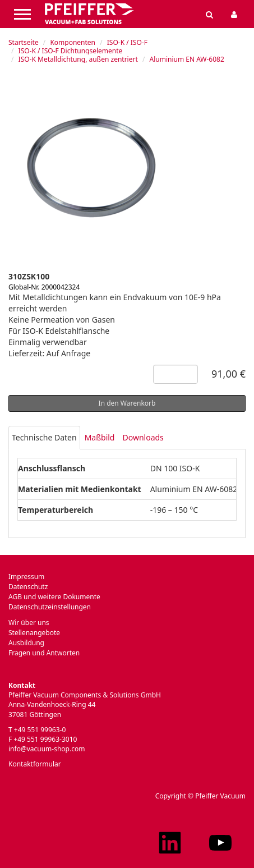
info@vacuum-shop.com (47, 749)
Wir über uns (29, 623)
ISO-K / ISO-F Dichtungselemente (71, 51)
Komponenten (73, 42)
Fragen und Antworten (44, 653)
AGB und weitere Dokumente (54, 597)
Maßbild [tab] (100, 437)
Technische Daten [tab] (44, 437)
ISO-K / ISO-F (127, 42)
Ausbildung (26, 643)
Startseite (24, 42)
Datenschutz (28, 587)
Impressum (26, 577)
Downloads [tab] (143, 437)
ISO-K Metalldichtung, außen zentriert (78, 59)
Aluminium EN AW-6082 (186, 59)
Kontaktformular (35, 764)
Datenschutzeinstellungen (50, 607)
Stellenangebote (34, 633)
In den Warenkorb (127, 403)
